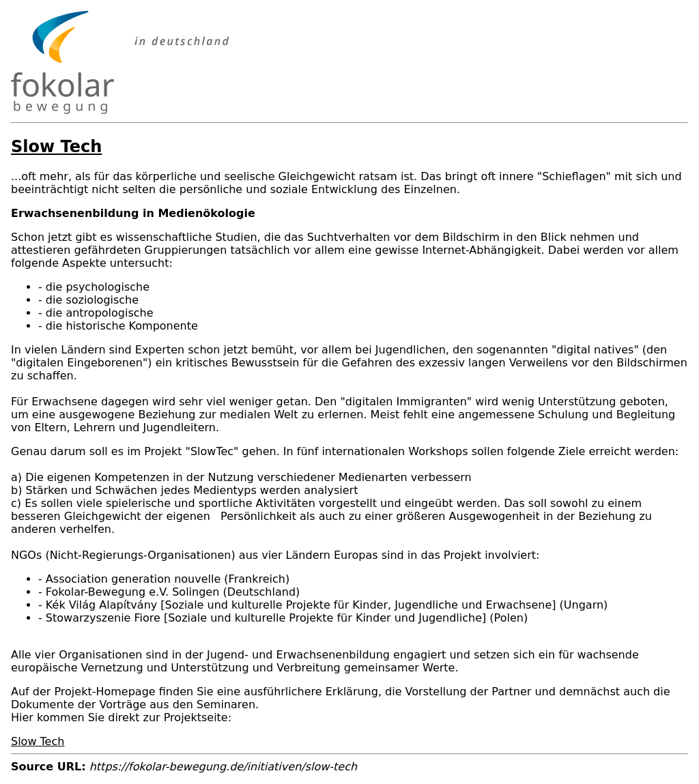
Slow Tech (38, 741)
